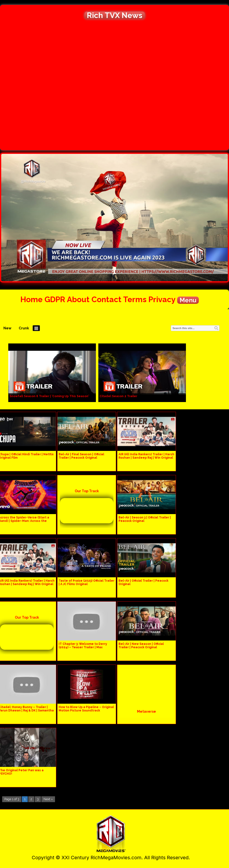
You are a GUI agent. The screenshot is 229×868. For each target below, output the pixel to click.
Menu (188, 300)
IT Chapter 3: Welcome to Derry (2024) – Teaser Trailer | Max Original (83, 647)
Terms (135, 299)
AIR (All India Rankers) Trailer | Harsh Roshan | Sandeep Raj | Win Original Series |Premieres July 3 (146, 458)
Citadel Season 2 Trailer (118, 396)
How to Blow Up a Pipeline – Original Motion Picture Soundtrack (86, 709)
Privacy (162, 299)
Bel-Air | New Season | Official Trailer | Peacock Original (141, 646)
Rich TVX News (115, 15)
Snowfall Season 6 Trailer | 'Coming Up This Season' (49, 396)
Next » (48, 799)
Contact (106, 299)
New (7, 328)
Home (32, 299)
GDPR (55, 299)
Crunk (24, 328)
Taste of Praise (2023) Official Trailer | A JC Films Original (87, 582)
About (78, 299)
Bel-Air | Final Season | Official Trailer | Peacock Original (81, 456)
